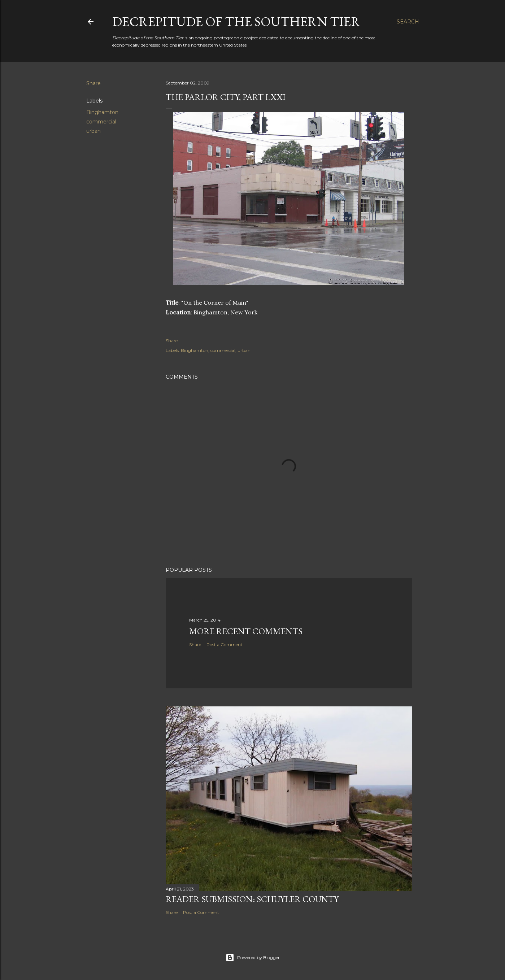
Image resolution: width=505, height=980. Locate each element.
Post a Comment (225, 644)
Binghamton (102, 112)
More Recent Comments (246, 631)
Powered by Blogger (253, 958)
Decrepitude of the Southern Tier (236, 21)
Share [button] (93, 83)
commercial (101, 122)
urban (93, 131)
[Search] (408, 22)
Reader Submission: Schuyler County (252, 899)
